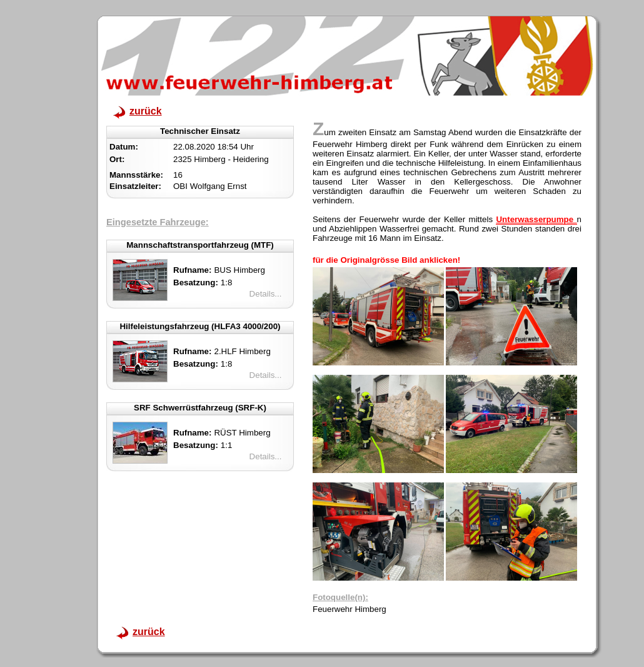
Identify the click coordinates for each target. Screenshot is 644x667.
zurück (146, 111)
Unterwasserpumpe (536, 219)
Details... (266, 294)
